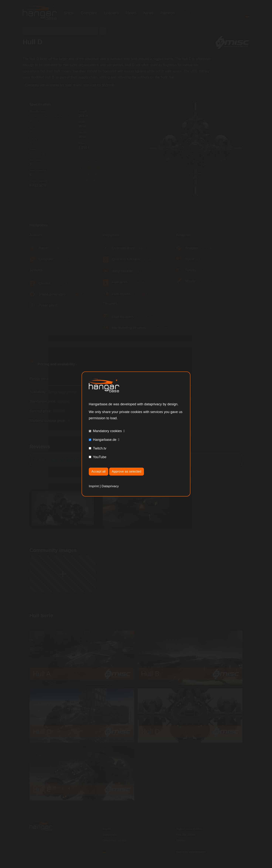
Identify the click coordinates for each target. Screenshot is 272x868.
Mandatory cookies (107, 431)
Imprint (94, 486)
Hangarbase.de (105, 439)
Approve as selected (129, 472)
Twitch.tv (100, 448)
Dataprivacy (111, 486)
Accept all (99, 472)
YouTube (100, 457)
